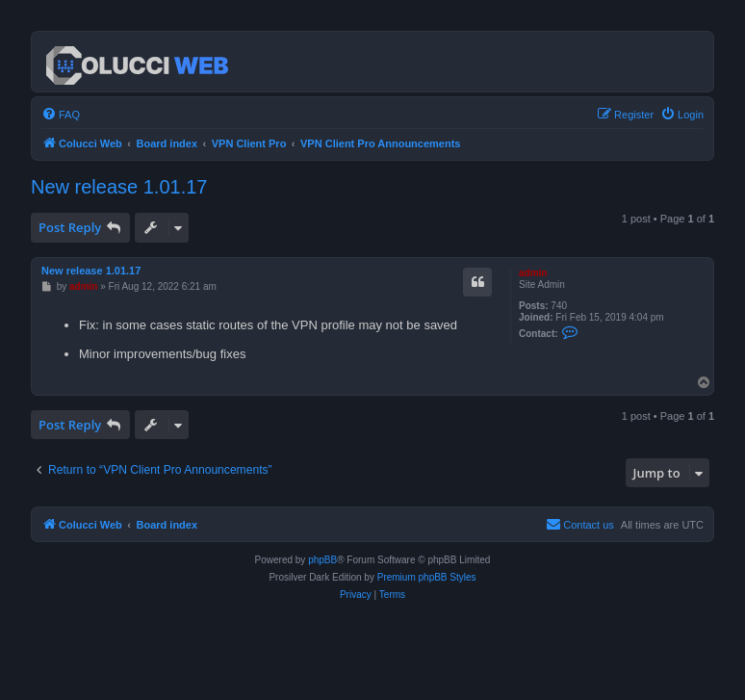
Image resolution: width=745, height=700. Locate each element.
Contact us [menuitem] (580, 524)
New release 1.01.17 (119, 187)
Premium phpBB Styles (427, 577)
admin (533, 273)
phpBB (322, 560)
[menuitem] (61, 115)
